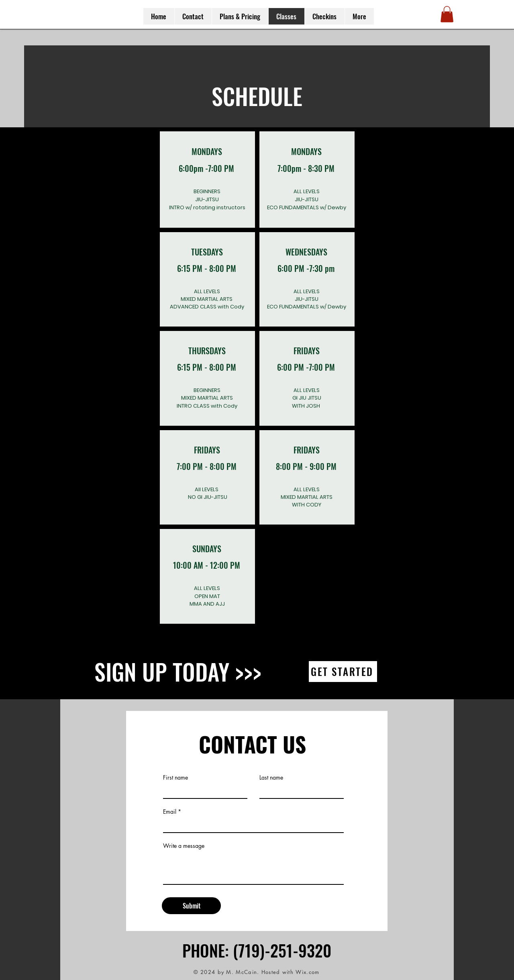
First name (175, 778)
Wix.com (307, 972)
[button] (447, 14)
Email (170, 812)
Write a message (184, 846)
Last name (271, 778)
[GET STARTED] (343, 672)
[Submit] (191, 906)
